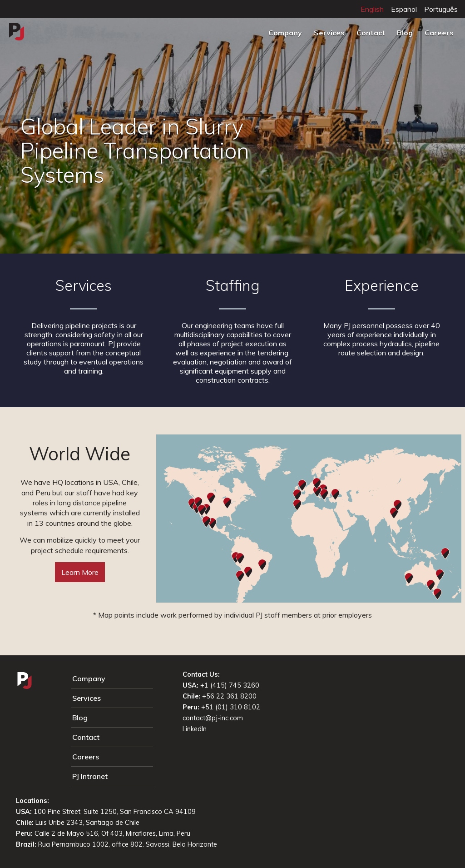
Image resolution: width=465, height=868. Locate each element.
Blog (405, 33)
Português (441, 9)
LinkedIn (195, 729)
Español (404, 9)
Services (329, 33)
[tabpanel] (232, 129)
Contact (371, 33)
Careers (439, 33)
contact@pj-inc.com (213, 718)
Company (285, 33)
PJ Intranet (90, 776)
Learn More (80, 572)
